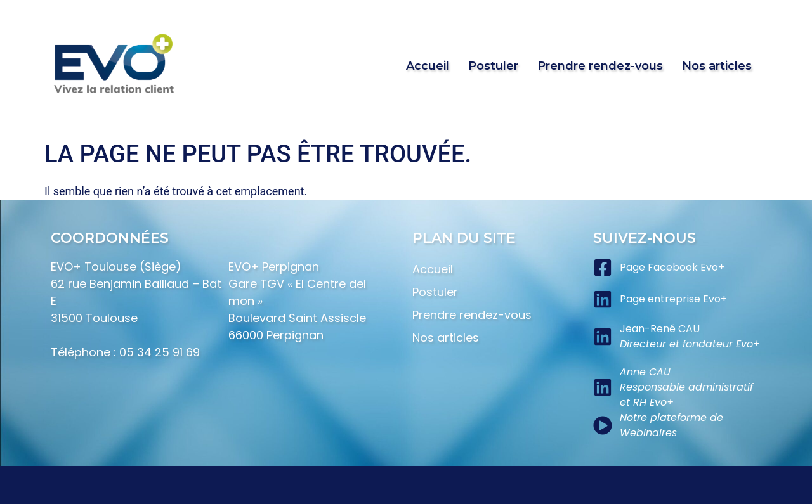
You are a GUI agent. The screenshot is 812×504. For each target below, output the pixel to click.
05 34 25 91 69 (160, 352)
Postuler (493, 66)
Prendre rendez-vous (600, 66)
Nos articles (717, 66)
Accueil (428, 66)
